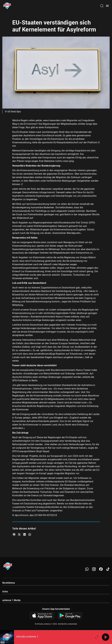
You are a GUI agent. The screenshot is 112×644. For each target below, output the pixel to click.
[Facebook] (101, 569)
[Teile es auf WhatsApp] (30, 535)
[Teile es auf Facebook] (14, 535)
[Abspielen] (106, 637)
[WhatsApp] (87, 569)
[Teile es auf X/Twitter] (19, 535)
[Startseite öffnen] (7, 6)
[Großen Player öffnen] (97, 637)
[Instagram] (94, 569)
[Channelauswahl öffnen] (102, 6)
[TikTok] (108, 569)
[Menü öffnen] (107, 6)
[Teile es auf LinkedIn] (24, 535)
